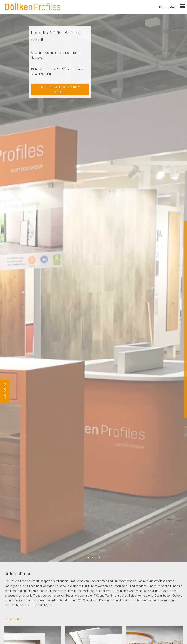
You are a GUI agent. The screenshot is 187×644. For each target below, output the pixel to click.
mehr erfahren (14, 619)
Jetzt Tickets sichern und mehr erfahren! (60, 89)
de (161, 7)
